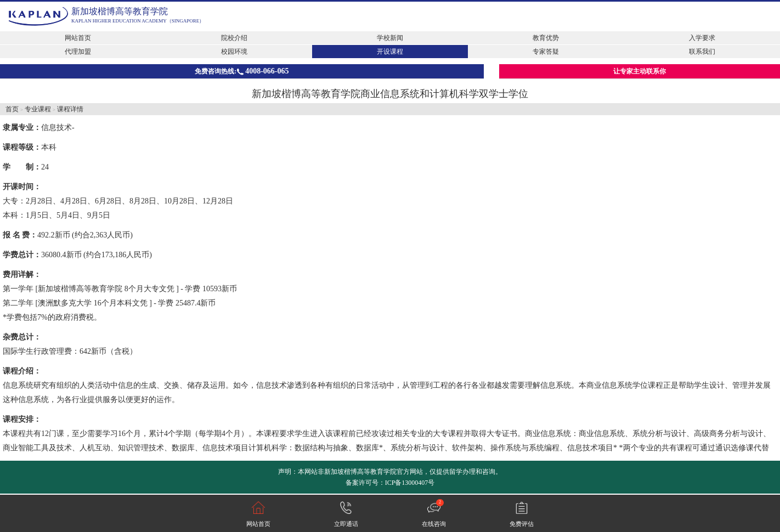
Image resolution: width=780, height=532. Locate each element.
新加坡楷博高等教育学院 (120, 11)
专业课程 (38, 109)
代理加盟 (78, 52)
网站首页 (78, 38)
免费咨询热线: (242, 71)
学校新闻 (390, 38)
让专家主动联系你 (640, 71)
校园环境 (234, 52)
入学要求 (702, 38)
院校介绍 (234, 38)
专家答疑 (546, 52)
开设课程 (390, 52)
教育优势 (546, 38)
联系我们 (702, 52)
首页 (12, 109)
